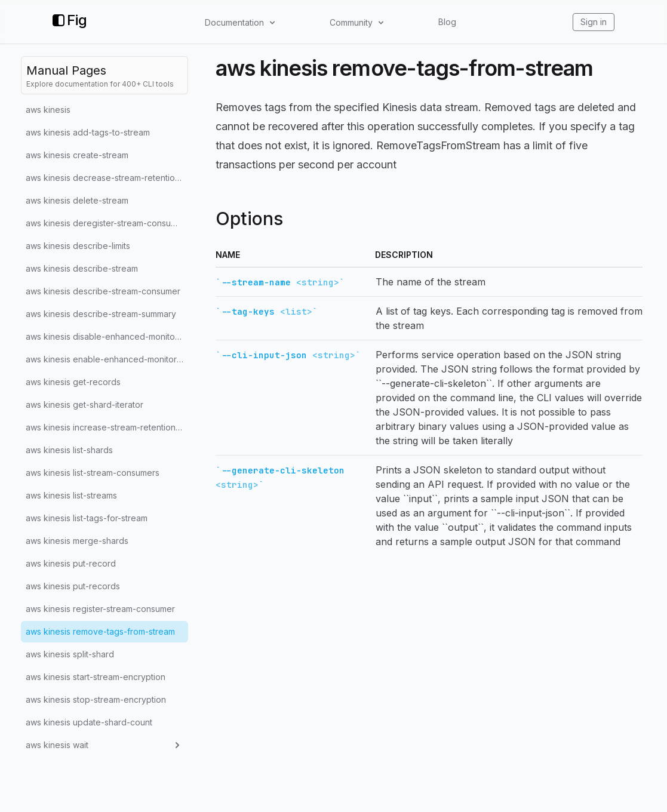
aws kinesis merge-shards (77, 541)
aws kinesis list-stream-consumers (93, 473)
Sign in (594, 22)
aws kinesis (48, 110)
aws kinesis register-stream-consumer (100, 609)
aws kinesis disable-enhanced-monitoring (107, 336)
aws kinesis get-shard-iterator (84, 405)
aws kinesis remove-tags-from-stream (100, 631)
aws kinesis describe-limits (78, 246)
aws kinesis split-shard (70, 654)
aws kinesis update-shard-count (89, 722)
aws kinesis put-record (71, 563)
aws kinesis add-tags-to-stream (88, 132)
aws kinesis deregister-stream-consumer (106, 223)
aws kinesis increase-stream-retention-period (107, 427)
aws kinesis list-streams (71, 495)
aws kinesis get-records (73, 382)
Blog (447, 22)
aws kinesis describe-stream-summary (101, 314)
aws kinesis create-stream (77, 155)
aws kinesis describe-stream (82, 268)
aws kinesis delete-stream (77, 200)
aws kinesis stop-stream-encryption (96, 699)
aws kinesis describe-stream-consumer (103, 291)
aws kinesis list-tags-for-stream (87, 518)
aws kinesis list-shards (69, 450)
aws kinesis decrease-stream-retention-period (107, 178)
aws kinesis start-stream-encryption (96, 677)
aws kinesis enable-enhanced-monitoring (107, 359)
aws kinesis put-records (73, 586)
